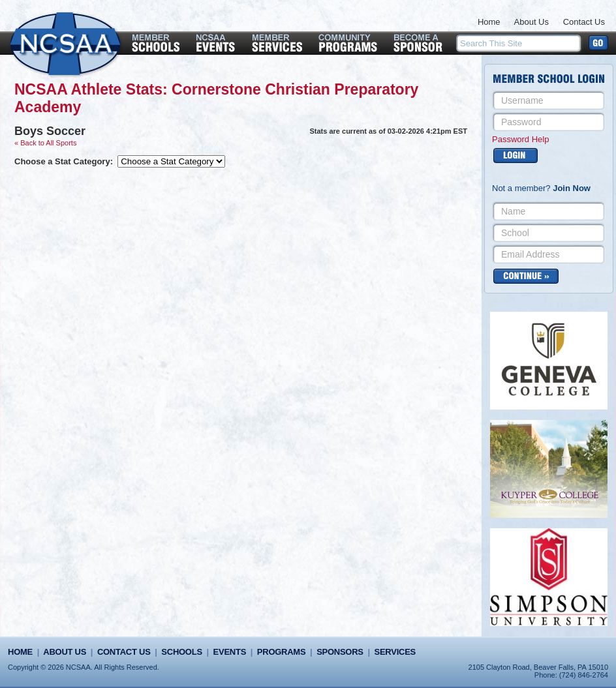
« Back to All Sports (45, 143)
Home (489, 22)
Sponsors (340, 652)
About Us (531, 22)
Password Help (520, 139)
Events (230, 652)
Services (395, 652)
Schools (181, 652)
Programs (281, 652)
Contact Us (584, 22)
